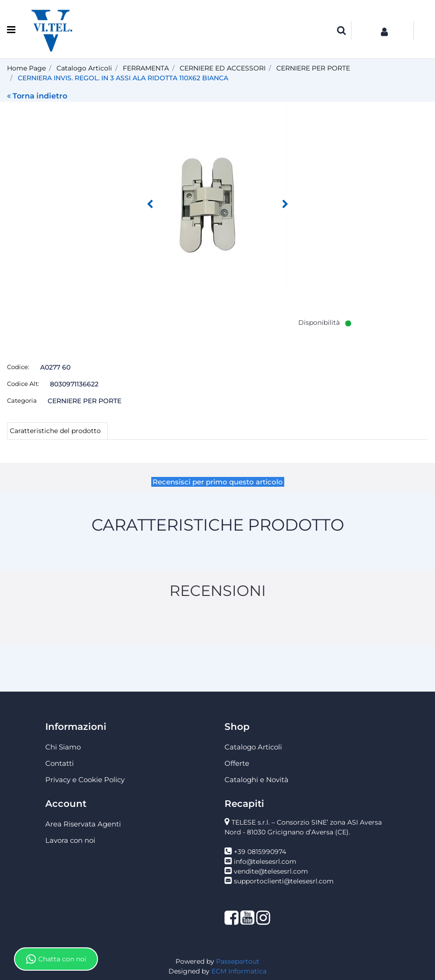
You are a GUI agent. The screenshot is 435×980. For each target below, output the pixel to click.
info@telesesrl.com (265, 861)
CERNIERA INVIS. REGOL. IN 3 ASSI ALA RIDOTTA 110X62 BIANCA (123, 78)
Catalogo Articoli (84, 68)
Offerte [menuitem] (237, 763)
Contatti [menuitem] (60, 763)
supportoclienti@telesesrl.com (284, 881)
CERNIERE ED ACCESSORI (223, 68)
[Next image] (285, 204)
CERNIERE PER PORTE (313, 68)
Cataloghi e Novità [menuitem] (256, 780)
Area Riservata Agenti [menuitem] (83, 824)
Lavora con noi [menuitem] (70, 840)
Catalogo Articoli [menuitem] (253, 747)
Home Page (26, 68)
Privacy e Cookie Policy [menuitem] (85, 780)
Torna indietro (37, 96)
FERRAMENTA (146, 68)
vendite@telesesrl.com (271, 871)
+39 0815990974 (260, 852)
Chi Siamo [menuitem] (63, 747)
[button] (217, 197)
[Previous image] (150, 204)
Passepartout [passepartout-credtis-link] (238, 961)
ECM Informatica (239, 971)
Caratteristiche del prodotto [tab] (55, 431)
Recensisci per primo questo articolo (218, 482)
